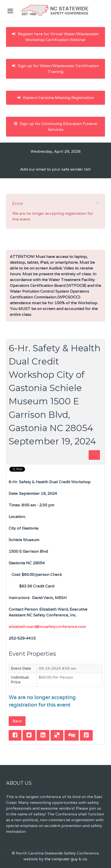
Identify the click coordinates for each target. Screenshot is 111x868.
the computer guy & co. (66, 859)
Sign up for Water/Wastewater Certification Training (55, 69)
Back (17, 721)
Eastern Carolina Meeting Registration (56, 98)
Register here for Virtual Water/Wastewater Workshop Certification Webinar (55, 37)
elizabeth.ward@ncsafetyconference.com (47, 627)
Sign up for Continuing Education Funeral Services (56, 127)
